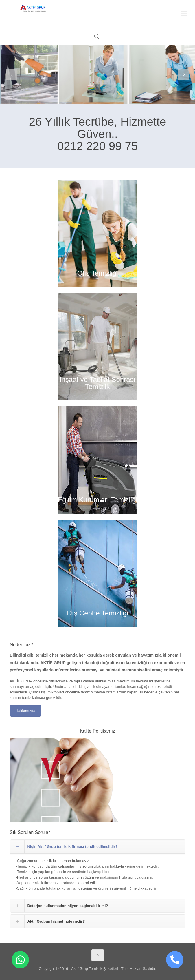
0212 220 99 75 (97, 146)
